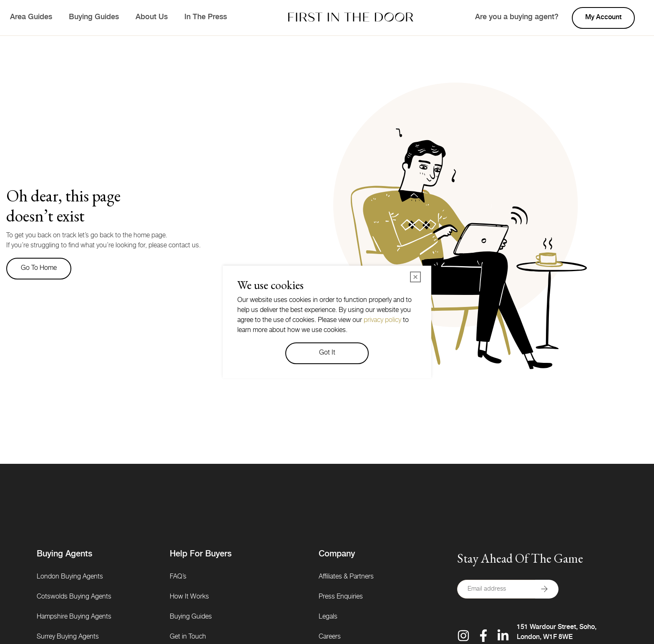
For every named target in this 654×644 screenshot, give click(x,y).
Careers (330, 637)
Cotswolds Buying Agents (74, 597)
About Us (152, 18)
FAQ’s (178, 577)
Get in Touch (188, 637)
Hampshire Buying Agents (74, 617)
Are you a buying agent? (517, 18)
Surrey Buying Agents (68, 637)
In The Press (206, 18)
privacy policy (382, 321)
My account (603, 18)
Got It (327, 353)
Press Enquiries (341, 597)
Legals (328, 617)
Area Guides (31, 18)
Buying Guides (94, 18)
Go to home (39, 269)
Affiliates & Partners (346, 577)
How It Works (189, 597)
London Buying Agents (70, 577)
